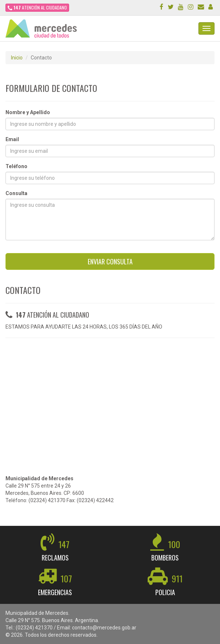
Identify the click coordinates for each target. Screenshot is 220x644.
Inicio (17, 58)
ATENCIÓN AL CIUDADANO (37, 7)
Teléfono (16, 166)
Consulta (16, 193)
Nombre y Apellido (28, 112)
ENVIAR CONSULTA (110, 261)
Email (12, 139)
